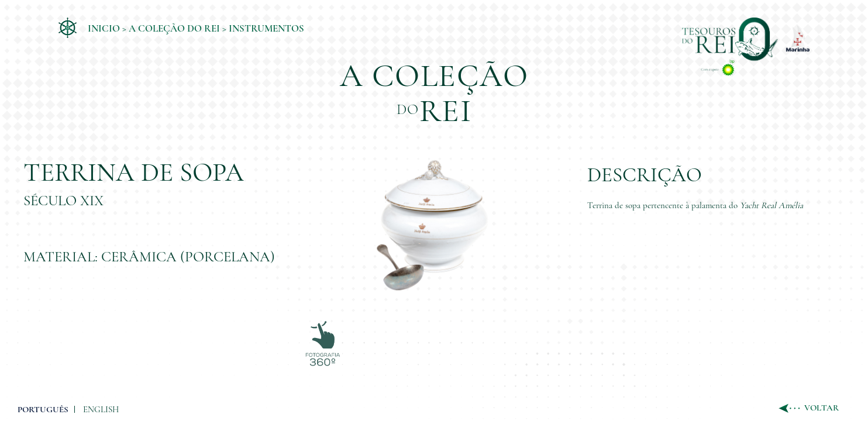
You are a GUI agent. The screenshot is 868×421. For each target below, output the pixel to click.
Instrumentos (266, 28)
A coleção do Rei (174, 28)
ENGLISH (101, 392)
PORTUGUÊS (43, 392)
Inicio (104, 28)
